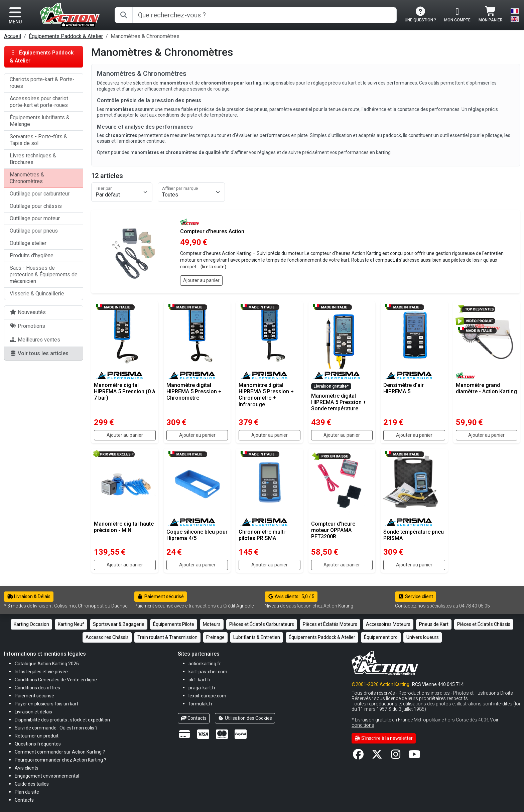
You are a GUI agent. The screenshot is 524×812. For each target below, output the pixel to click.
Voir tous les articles (39, 353)
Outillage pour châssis (36, 206)
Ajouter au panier (201, 280)
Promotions (27, 326)
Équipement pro (381, 637)
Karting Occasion (31, 624)
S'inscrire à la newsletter (384, 738)
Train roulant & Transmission (167, 637)
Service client (416, 596)
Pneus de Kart (434, 624)
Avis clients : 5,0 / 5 (291, 596)
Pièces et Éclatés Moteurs (330, 624)
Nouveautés (28, 312)
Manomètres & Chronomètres (27, 178)
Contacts (194, 718)
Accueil (13, 36)
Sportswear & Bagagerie (119, 624)
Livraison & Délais (29, 596)
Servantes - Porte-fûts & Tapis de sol (38, 140)
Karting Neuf (71, 624)
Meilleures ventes (35, 340)
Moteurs (212, 624)
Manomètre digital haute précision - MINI (124, 527)
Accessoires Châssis (107, 637)
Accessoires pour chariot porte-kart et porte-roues (39, 102)
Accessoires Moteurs (388, 624)
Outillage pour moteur (35, 218)
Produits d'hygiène (32, 255)
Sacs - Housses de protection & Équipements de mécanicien (44, 275)
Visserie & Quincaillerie (37, 294)
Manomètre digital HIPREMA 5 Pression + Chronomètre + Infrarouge (266, 395)
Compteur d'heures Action (212, 231)
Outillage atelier (28, 243)
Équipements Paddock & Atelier (66, 36)
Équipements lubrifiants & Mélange (40, 121)
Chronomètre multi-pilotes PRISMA (263, 535)
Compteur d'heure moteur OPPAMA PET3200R (333, 530)
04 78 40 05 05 (475, 606)
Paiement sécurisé (161, 596)
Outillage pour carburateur (40, 194)
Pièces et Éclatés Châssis (484, 624)
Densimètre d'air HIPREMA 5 (404, 388)
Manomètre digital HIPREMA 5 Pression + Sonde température (339, 402)
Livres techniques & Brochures (33, 159)
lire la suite (213, 267)
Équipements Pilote (174, 624)
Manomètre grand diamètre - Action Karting (486, 388)
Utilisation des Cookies (245, 718)
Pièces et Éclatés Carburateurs (262, 624)
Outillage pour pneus (34, 231)
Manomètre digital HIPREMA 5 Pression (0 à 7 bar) (124, 391)
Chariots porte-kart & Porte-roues (42, 83)
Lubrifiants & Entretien (257, 637)
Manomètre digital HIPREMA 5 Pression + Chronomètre (194, 391)
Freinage (215, 637)
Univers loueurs (423, 637)
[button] (32, 784)
